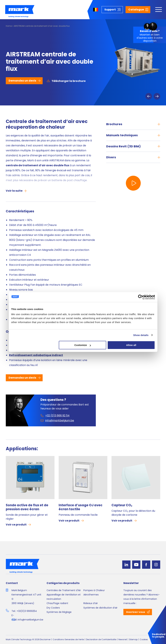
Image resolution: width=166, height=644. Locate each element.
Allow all (131, 345)
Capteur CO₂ (122, 505)
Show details (141, 335)
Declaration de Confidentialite (101, 639)
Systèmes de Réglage (59, 612)
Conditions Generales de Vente (68, 639)
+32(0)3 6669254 (27, 611)
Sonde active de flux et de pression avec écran (27, 507)
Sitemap (133, 639)
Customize (83, 345)
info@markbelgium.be (30, 620)
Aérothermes (91, 595)
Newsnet (123, 639)
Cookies (144, 639)
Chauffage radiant (57, 603)
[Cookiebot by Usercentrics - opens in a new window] (140, 297)
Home (9, 26)
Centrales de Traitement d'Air (64, 590)
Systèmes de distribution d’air (100, 608)
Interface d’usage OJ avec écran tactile (81, 507)
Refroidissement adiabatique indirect (36, 355)
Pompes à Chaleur (94, 590)
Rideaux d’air (91, 603)
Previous (149, 96)
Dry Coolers (53, 608)
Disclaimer (45, 639)
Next (157, 96)
